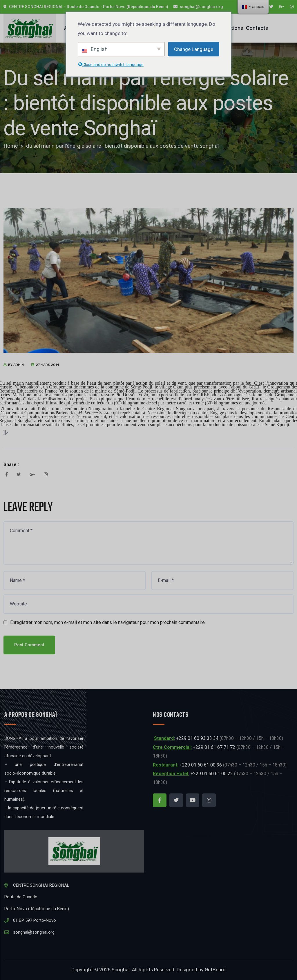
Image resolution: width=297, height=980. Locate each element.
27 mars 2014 (48, 365)
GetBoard (215, 970)
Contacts (257, 28)
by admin (16, 365)
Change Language (194, 49)
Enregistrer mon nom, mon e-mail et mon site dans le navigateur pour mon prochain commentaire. (108, 622)
